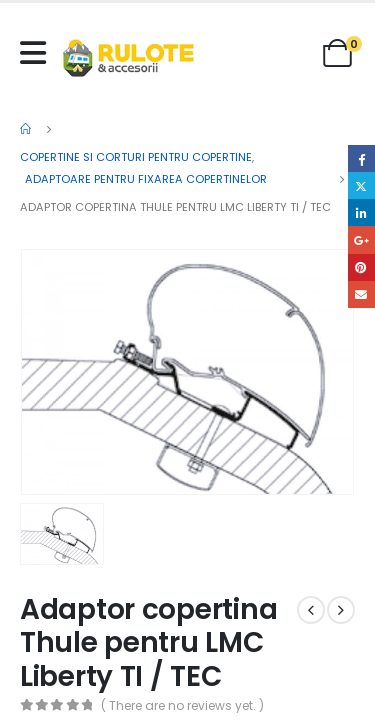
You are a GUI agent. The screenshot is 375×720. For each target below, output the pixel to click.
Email (361, 294)
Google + (361, 239)
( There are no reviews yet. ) (182, 705)
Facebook (361, 158)
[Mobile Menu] (38, 53)
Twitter (361, 185)
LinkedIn (361, 212)
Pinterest (361, 267)
